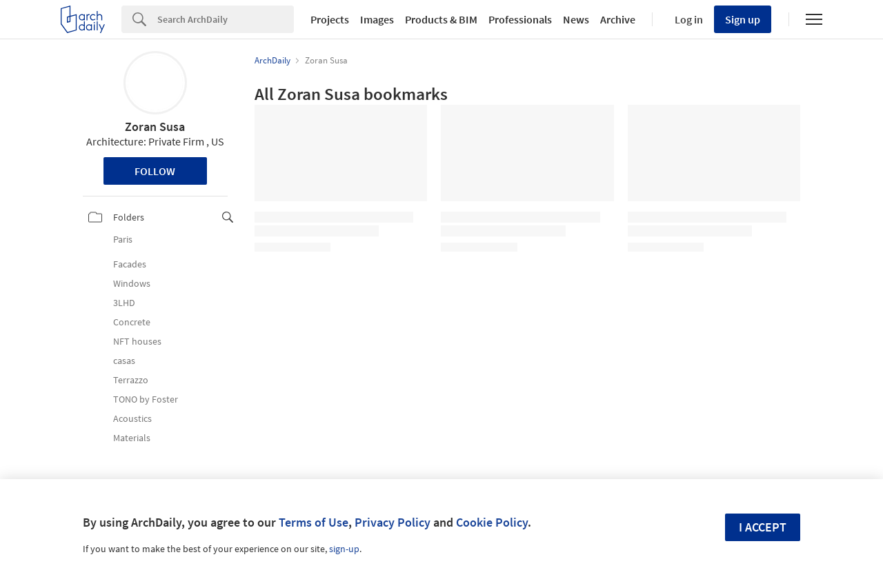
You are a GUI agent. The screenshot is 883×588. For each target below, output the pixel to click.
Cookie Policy (492, 522)
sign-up (344, 549)
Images (377, 19)
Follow (155, 171)
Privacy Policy (393, 522)
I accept (763, 527)
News (576, 19)
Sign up (743, 19)
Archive (618, 19)
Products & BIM (441, 19)
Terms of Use (314, 522)
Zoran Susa (155, 126)
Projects (330, 19)
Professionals (520, 19)
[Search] (226, 19)
